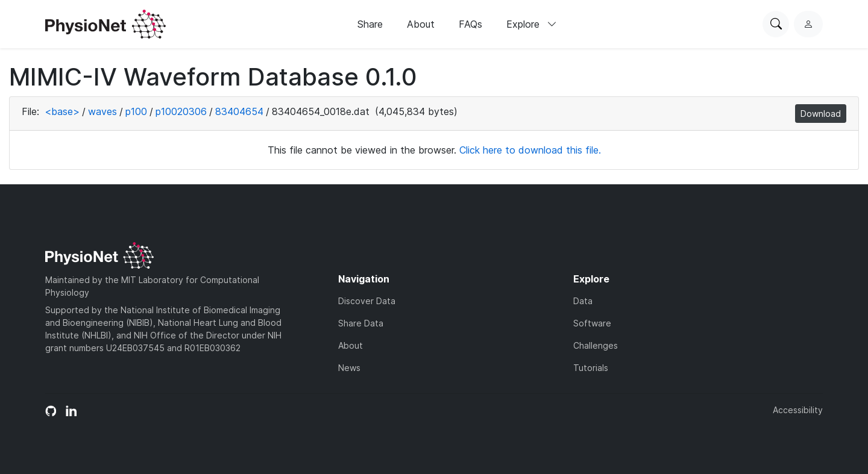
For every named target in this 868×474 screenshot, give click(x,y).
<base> (62, 111)
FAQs (470, 24)
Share (370, 24)
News (349, 368)
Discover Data (367, 301)
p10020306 (181, 111)
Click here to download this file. (530, 150)
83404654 (239, 111)
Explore (532, 24)
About (421, 24)
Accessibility (798, 410)
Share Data (361, 323)
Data (583, 301)
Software (592, 323)
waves (102, 111)
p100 (136, 111)
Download (821, 114)
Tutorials (591, 368)
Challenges (596, 345)
